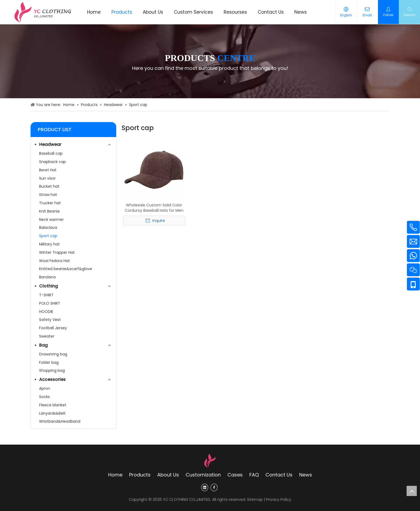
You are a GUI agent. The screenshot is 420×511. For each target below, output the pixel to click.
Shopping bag (52, 370)
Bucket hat (49, 186)
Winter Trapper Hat (57, 252)
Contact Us (279, 475)
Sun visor (47, 178)
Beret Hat (48, 170)
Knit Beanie (49, 211)
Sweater (47, 336)
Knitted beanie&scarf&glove (66, 269)
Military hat (49, 244)
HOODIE (46, 312)
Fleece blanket (53, 405)
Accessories (52, 379)
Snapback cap (52, 162)
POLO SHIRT (50, 303)
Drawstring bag (53, 354)
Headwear (50, 144)
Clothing (48, 286)
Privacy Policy (279, 499)
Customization (203, 475)
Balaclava (48, 228)
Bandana (47, 277)
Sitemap (255, 499)
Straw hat (48, 195)
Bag (43, 345)
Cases (235, 475)
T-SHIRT (46, 295)
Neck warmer (51, 219)
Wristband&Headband (60, 421)
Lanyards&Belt (52, 413)
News (306, 475)
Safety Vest (50, 320)
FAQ (254, 475)
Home (115, 475)
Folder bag (49, 362)
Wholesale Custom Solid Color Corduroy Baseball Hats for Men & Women (154, 208)
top (412, 491)
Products (140, 475)
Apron (45, 388)
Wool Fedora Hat (55, 261)
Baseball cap (51, 153)
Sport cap (48, 236)
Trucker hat (50, 203)
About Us (168, 475)
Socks (44, 397)
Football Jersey (53, 328)
